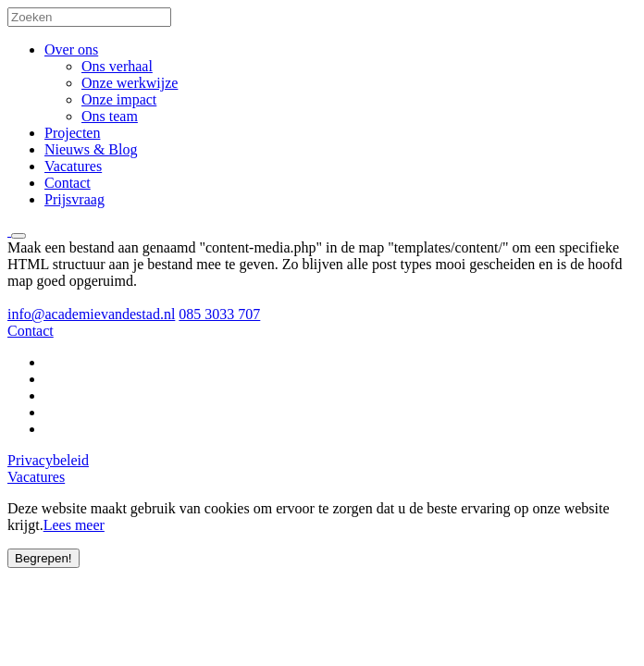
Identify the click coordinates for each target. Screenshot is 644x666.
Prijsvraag (74, 199)
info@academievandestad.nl (91, 314)
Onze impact (119, 99)
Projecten (72, 133)
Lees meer (74, 525)
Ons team (110, 116)
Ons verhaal (117, 66)
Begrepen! (43, 558)
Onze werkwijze (130, 83)
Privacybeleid (48, 460)
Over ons (71, 49)
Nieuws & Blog (91, 149)
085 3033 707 (219, 314)
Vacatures (73, 166)
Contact (68, 183)
